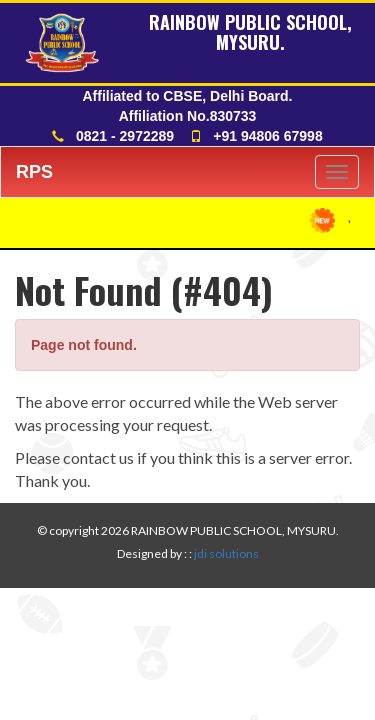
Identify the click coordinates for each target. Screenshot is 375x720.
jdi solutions (226, 553)
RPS (34, 172)
